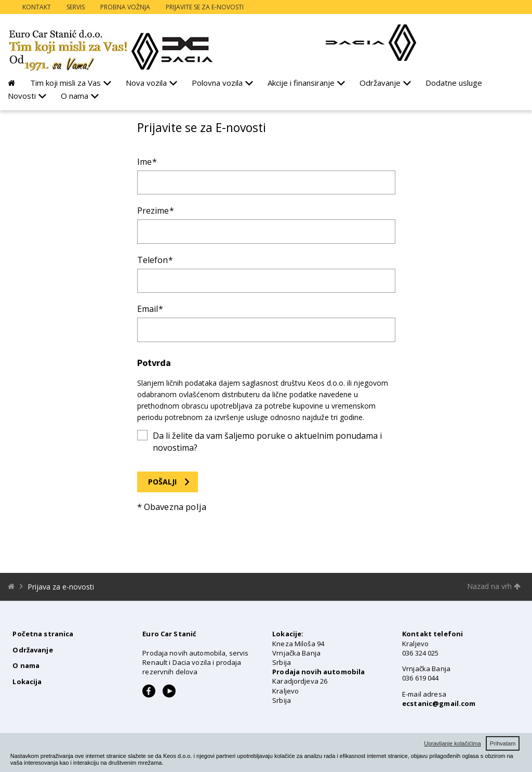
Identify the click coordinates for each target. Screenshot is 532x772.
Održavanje (380, 83)
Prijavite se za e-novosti (205, 7)
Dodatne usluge (454, 83)
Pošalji (162, 482)
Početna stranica (43, 634)
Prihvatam (503, 743)
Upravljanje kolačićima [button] (452, 743)
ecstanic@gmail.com (439, 703)
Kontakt (37, 7)
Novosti (22, 96)
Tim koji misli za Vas (65, 83)
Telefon (152, 260)
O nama (75, 96)
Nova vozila (146, 83)
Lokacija (27, 682)
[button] (166, 763)
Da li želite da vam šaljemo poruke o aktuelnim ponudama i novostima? (267, 441)
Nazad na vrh (494, 586)
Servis (76, 7)
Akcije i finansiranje (301, 83)
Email (148, 309)
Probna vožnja (125, 7)
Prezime (153, 211)
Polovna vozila (217, 83)
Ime (144, 162)
